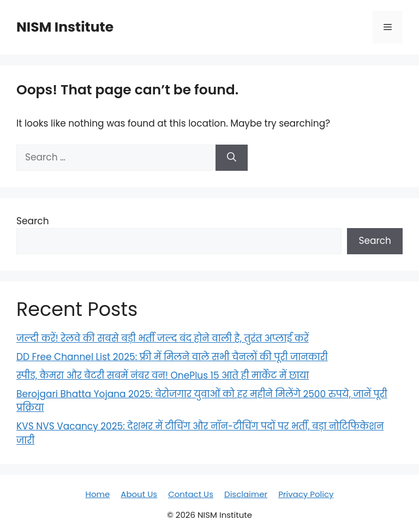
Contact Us (191, 494)
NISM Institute (65, 27)
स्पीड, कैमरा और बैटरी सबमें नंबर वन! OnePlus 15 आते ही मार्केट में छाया (163, 375)
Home (98, 494)
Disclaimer (246, 494)
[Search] (232, 158)
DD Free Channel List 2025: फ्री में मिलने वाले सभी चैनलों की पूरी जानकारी (172, 357)
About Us (139, 494)
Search (33, 221)
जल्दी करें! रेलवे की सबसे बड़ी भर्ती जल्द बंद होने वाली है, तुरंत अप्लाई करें (163, 338)
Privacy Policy (306, 494)
